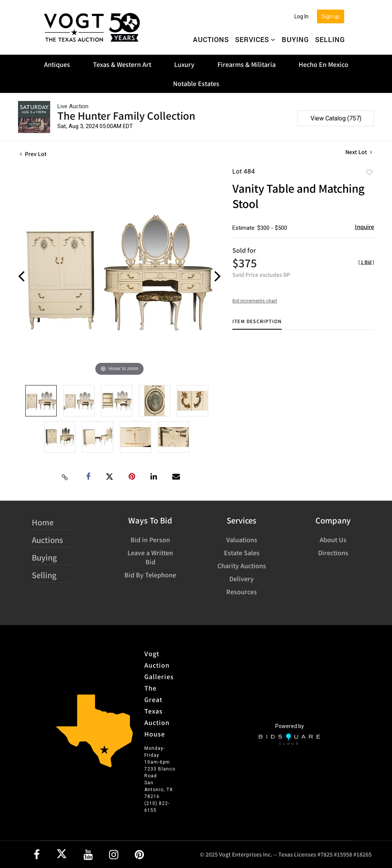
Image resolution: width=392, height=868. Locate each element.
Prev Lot (33, 154)
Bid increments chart (255, 301)
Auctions (211, 39)
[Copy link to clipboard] (65, 477)
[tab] (257, 324)
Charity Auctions (242, 566)
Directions (333, 553)
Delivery (242, 579)
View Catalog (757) (336, 118)
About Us (333, 540)
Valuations (242, 540)
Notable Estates (196, 83)
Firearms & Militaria (247, 64)
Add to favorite (369, 172)
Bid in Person (150, 540)
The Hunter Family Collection (126, 115)
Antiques (57, 64)
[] (366, 262)
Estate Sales (242, 553)
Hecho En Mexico (323, 64)
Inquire (364, 227)
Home (43, 522)
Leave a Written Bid (150, 557)
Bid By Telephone (150, 575)
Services (255, 39)
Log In (301, 16)
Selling (330, 39)
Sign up (331, 16)
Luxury (184, 64)
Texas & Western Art (122, 64)
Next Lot (359, 152)
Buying (295, 39)
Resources (242, 592)
